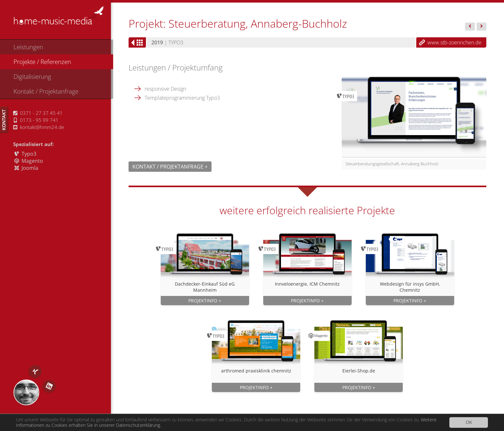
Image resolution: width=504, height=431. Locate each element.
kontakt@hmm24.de (39, 127)
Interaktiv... (482, 27)
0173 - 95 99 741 (36, 120)
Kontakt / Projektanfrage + (170, 167)
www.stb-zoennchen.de (455, 42)
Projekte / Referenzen (42, 62)
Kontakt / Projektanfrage (46, 91)
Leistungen (28, 47)
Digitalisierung (32, 76)
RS (26, 392)
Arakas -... (470, 27)
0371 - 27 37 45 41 (38, 113)
